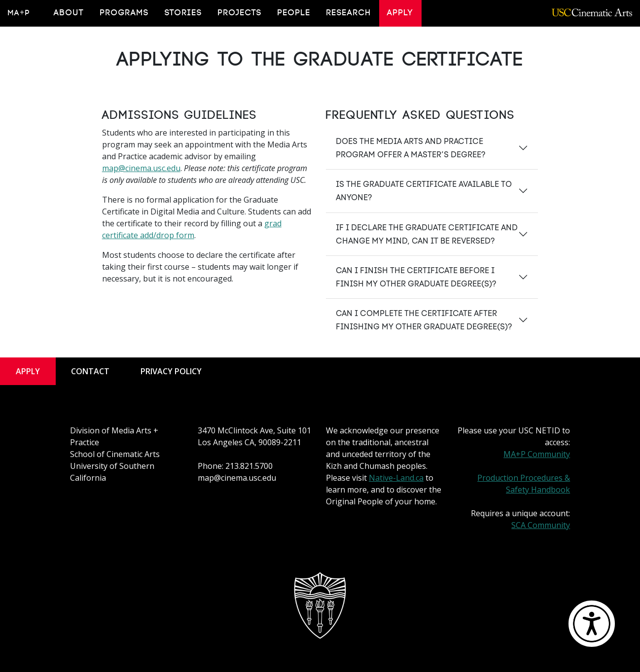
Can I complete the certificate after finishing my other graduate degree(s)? (424, 320)
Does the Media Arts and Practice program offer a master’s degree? (410, 148)
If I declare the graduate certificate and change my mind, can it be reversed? (427, 234)
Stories (183, 13)
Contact (90, 371)
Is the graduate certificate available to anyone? (424, 191)
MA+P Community (537, 454)
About (69, 13)
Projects (240, 13)
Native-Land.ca (396, 478)
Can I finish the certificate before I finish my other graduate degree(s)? (416, 277)
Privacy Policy (171, 371)
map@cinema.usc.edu (141, 168)
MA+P (19, 13)
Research (349, 13)
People (294, 13)
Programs (124, 13)
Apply (400, 13)
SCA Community (541, 525)
